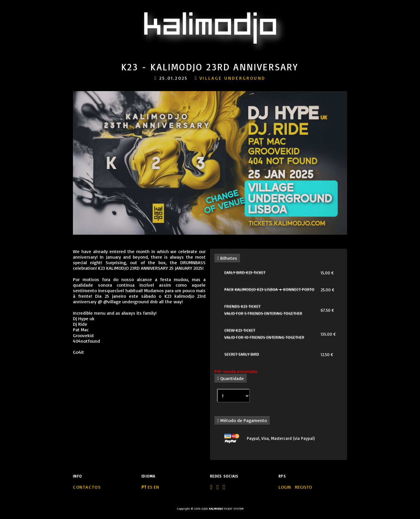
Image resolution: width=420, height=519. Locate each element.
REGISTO (303, 487)
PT (144, 487)
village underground (232, 78)
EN (156, 487)
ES (150, 487)
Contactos (87, 487)
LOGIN (285, 487)
